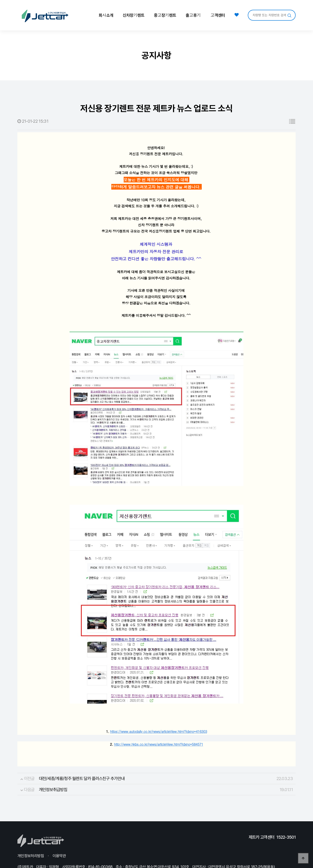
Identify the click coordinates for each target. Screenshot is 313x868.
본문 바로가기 (0, 0)
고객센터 (218, 15)
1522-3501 (286, 816)
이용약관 (59, 835)
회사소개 (106, 15)
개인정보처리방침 (31, 835)
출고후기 (193, 15)
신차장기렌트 (134, 15)
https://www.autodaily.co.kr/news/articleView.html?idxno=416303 (158, 711)
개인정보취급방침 (53, 769)
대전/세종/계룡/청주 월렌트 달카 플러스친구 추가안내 (82, 758)
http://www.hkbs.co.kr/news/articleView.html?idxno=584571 (158, 723)
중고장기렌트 (165, 15)
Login (93, 853)
